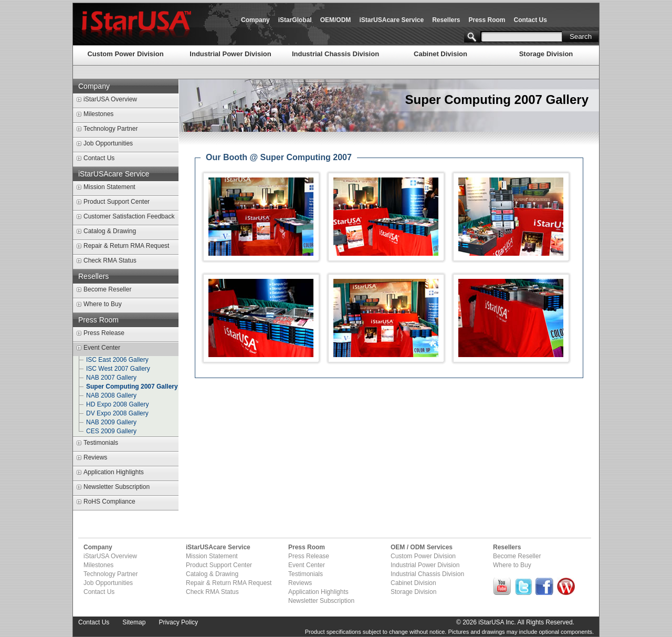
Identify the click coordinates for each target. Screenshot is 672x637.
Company (255, 20)
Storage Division (546, 54)
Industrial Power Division (230, 54)
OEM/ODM (336, 20)
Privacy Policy (178, 622)
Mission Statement (109, 187)
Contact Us (531, 20)
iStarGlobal (295, 20)
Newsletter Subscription (117, 487)
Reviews (95, 457)
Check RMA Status (110, 260)
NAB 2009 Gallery (111, 422)
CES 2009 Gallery (111, 431)
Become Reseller (107, 289)
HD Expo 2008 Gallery (117, 404)
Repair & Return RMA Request (126, 246)
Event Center (102, 348)
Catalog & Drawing (110, 231)
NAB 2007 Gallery (111, 378)
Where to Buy (103, 304)
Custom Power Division (125, 54)
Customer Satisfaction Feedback (129, 216)
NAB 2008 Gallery (111, 395)
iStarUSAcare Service (391, 20)
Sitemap (134, 622)
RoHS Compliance (109, 502)
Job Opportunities (108, 143)
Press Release (104, 333)
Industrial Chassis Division (335, 54)
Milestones (98, 114)
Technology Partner (111, 129)
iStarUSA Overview (110, 99)
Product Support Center (117, 202)
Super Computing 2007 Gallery (132, 387)
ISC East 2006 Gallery (117, 360)
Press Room (487, 20)
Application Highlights (114, 472)
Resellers (446, 20)
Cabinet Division (440, 54)
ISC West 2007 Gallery (118, 369)
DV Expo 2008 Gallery (117, 413)
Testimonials (101, 443)
